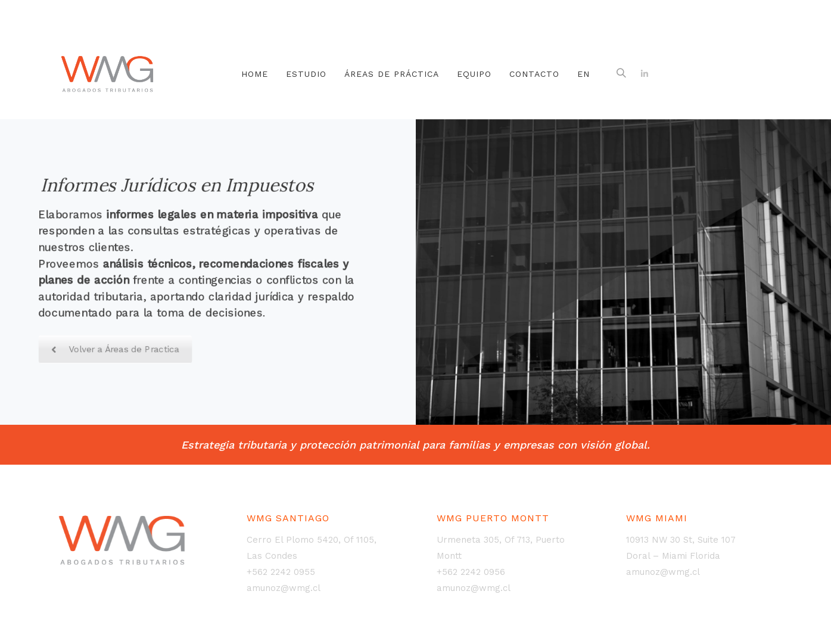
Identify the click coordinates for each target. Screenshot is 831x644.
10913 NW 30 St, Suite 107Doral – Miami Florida (681, 548)
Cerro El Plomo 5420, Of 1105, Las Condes (312, 548)
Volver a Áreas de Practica (115, 351)
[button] (621, 74)
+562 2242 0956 (471, 572)
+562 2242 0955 (281, 572)
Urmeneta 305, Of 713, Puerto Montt (501, 548)
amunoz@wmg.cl (284, 588)
